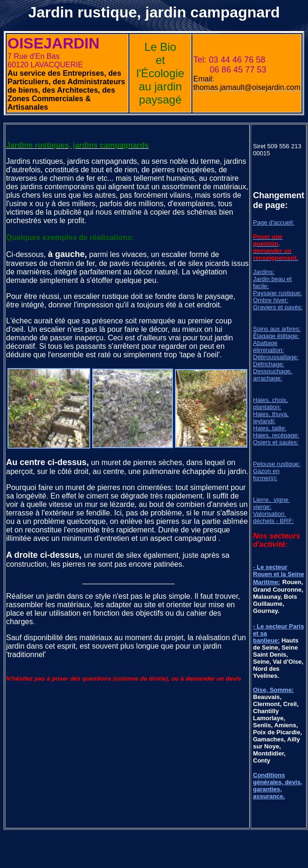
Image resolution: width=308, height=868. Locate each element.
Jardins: (264, 272)
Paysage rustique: (277, 293)
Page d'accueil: (274, 222)
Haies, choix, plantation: (270, 403)
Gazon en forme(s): (266, 474)
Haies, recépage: (276, 435)
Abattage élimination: (269, 346)
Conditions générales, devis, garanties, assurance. (278, 786)
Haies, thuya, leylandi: (271, 418)
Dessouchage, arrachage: (272, 375)
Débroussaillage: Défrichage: (276, 361)
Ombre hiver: (271, 300)
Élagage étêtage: (276, 336)
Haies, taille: (270, 428)
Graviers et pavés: (278, 307)
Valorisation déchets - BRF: (273, 517)
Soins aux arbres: (277, 329)
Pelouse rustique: (276, 464)
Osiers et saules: (276, 442)
